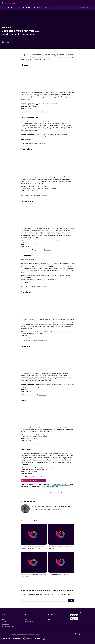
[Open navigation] (3, 3)
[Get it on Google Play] (76, 618)
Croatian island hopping (52, 487)
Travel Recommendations (19, 8)
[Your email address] (46, 603)
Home (9, 8)
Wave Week (43, 477)
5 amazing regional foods (63, 485)
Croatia (28, 58)
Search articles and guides (85, 8)
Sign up (72, 603)
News (61, 8)
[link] (73, 637)
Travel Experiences (52, 8)
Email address (28, 601)
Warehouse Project (40, 94)
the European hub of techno (52, 263)
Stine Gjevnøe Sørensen (16, 41)
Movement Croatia (45, 286)
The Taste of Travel (32, 8)
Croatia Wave (45, 112)
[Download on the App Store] (76, 621)
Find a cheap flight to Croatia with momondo (36, 481)
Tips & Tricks (42, 8)
